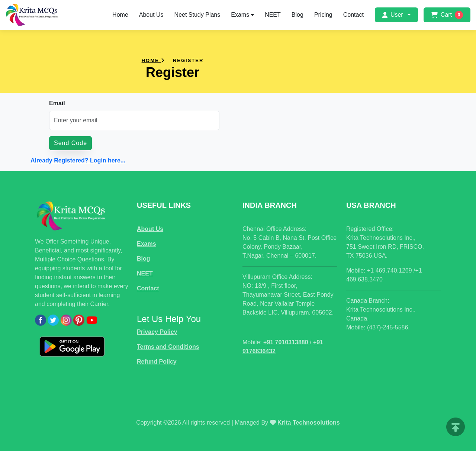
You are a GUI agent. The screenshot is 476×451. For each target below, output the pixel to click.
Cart (447, 15)
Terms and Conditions (168, 347)
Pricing (323, 15)
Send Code (70, 143)
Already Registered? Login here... (78, 160)
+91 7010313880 (287, 342)
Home (120, 15)
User (393, 15)
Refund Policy (157, 362)
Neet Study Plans (197, 15)
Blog (297, 15)
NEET (273, 15)
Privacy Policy (157, 332)
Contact (353, 15)
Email (57, 103)
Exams (242, 15)
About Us (151, 15)
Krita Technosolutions (309, 423)
